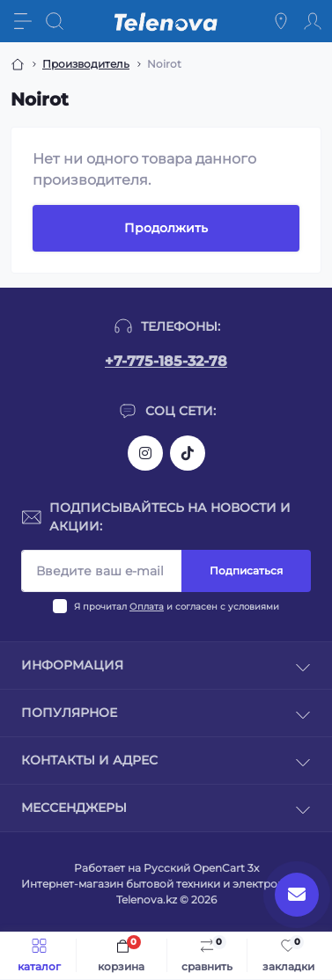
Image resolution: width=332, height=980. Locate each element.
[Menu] (23, 21)
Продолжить (166, 228)
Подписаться (246, 570)
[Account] (313, 21)
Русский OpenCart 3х (201, 868)
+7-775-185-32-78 (166, 361)
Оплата (147, 607)
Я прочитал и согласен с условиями (177, 607)
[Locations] (281, 21)
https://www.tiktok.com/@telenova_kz (188, 453)
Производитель (86, 64)
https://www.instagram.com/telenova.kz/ (145, 453)
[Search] (55, 21)
